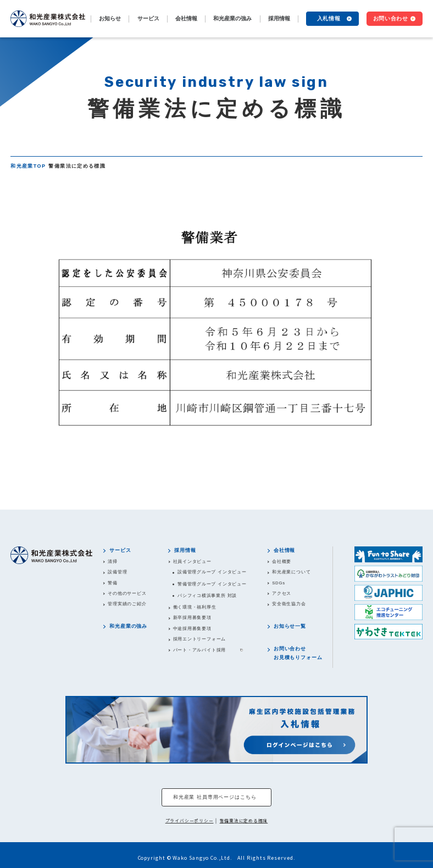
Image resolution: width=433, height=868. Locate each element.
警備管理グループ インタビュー (212, 584)
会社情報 (285, 550)
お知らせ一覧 (290, 626)
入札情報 (329, 18)
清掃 (113, 562)
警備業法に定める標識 (244, 820)
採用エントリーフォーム (200, 639)
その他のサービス (127, 593)
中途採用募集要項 (192, 629)
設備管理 (117, 572)
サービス (120, 550)
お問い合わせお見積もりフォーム (298, 653)
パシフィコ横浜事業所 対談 (207, 596)
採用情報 (185, 550)
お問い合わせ (391, 18)
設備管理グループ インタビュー (212, 572)
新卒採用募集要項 (192, 618)
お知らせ (110, 18)
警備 (113, 583)
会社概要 (282, 562)
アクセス (282, 593)
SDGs (279, 583)
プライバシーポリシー (190, 820)
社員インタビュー (192, 562)
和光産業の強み (232, 18)
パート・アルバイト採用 (200, 650)
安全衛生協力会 (289, 604)
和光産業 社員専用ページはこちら (215, 797)
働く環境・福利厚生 (195, 607)
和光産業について (291, 572)
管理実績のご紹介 (127, 604)
